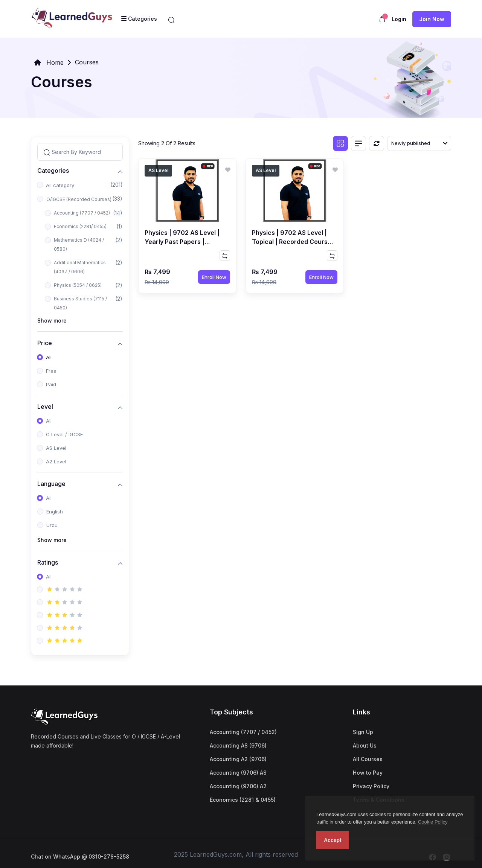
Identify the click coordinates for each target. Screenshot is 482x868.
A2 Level (56, 461)
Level (45, 406)
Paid (51, 384)
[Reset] (377, 143)
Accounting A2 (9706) (238, 759)
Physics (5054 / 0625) (78, 285)
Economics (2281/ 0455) (80, 226)
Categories (53, 170)
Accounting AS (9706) (238, 745)
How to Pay (368, 773)
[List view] (358, 143)
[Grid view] (340, 143)
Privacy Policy (371, 786)
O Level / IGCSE (64, 434)
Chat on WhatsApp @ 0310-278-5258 (80, 857)
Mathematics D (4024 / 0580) (79, 244)
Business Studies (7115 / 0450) (80, 303)
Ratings (48, 562)
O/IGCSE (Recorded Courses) (79, 199)
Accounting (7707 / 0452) (82, 213)
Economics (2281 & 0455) (243, 800)
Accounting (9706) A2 (238, 786)
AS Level (56, 448)
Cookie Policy (433, 822)
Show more (52, 321)
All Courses (368, 759)
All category (60, 185)
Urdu (52, 525)
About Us (365, 745)
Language (51, 483)
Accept (333, 840)
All (49, 357)
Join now (432, 19)
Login (399, 19)
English (55, 512)
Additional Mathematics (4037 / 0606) (80, 267)
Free (51, 371)
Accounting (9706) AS (238, 773)
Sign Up (363, 732)
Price (45, 343)
